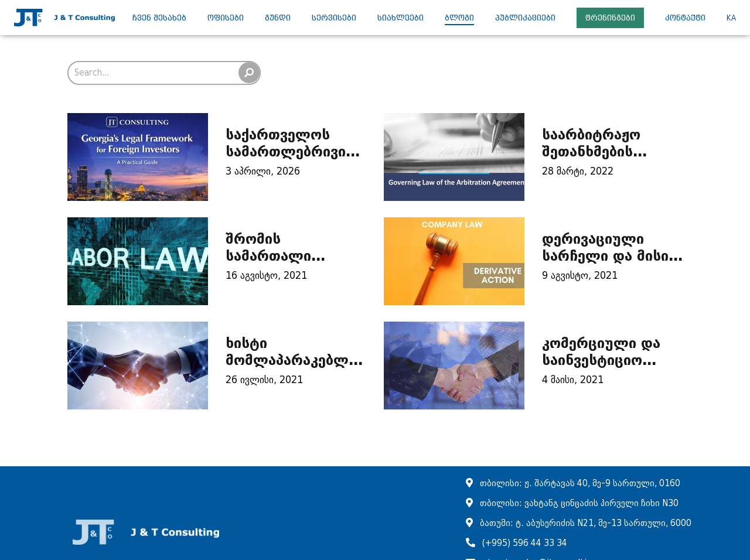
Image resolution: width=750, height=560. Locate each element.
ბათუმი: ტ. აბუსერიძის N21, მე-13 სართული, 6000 (586, 523)
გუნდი (278, 18)
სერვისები (334, 18)
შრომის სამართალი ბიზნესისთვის (275, 256)
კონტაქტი (685, 18)
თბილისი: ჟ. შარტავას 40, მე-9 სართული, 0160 (580, 484)
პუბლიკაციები (525, 18)
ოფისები (226, 18)
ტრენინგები (610, 18)
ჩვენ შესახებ (159, 18)
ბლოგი (459, 18)
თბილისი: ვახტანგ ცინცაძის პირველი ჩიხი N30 (579, 503)
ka (731, 18)
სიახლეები (400, 18)
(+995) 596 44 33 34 (525, 543)
